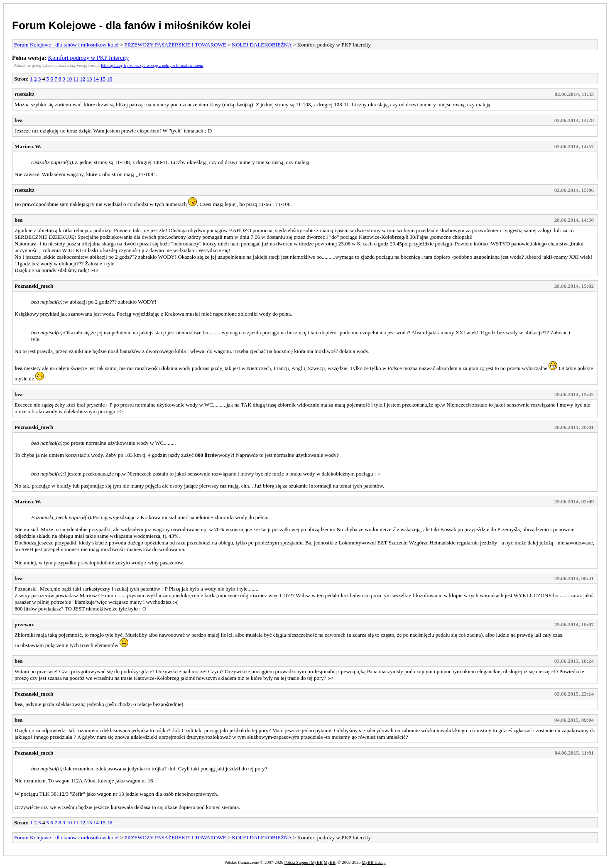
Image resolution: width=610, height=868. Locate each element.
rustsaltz (24, 94)
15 (103, 79)
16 (109, 79)
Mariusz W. (28, 146)
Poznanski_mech (34, 286)
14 (96, 79)
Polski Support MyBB (304, 862)
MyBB (330, 862)
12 (82, 79)
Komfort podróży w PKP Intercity (89, 58)
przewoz (24, 624)
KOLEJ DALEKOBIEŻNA (262, 45)
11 (76, 79)
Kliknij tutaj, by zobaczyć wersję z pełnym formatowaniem (152, 65)
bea (19, 120)
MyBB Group (374, 862)
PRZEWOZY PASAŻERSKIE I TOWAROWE (175, 45)
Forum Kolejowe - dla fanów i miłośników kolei (131, 25)
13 (89, 79)
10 (69, 79)
